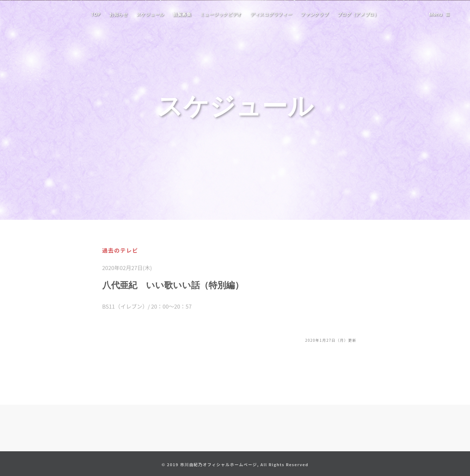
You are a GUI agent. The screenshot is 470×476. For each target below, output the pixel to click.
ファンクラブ (315, 14)
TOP (96, 14)
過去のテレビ (120, 250)
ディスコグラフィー (271, 14)
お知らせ (119, 14)
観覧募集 (182, 14)
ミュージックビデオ (221, 14)
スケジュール (150, 14)
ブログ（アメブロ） (358, 14)
